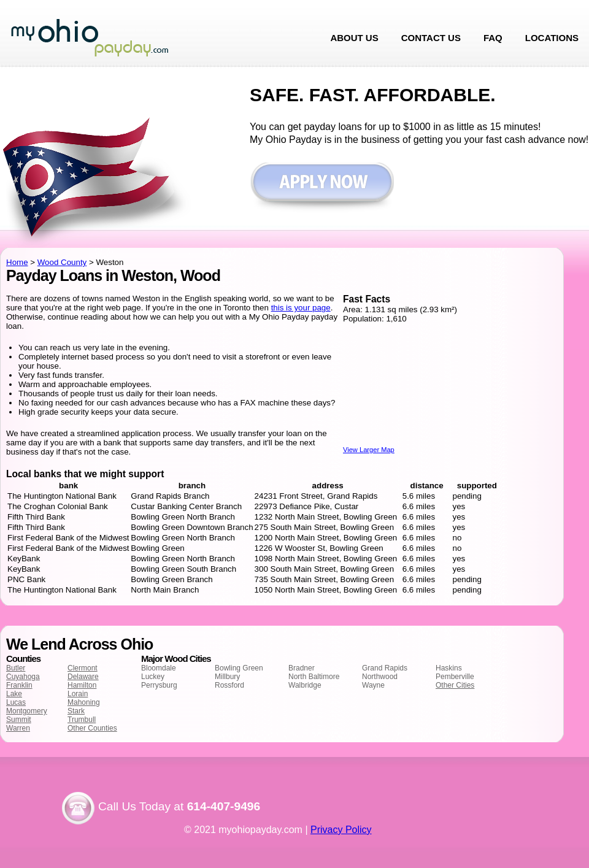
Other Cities (455, 685)
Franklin (19, 685)
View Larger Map (369, 450)
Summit (19, 720)
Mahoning (84, 702)
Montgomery (27, 711)
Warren (18, 728)
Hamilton (82, 685)
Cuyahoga (23, 677)
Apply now (322, 188)
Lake (14, 694)
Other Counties (92, 728)
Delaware (83, 677)
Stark (76, 711)
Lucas (16, 702)
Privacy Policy (341, 830)
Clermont (83, 668)
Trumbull (82, 720)
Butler (16, 668)
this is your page (301, 308)
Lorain (78, 694)
